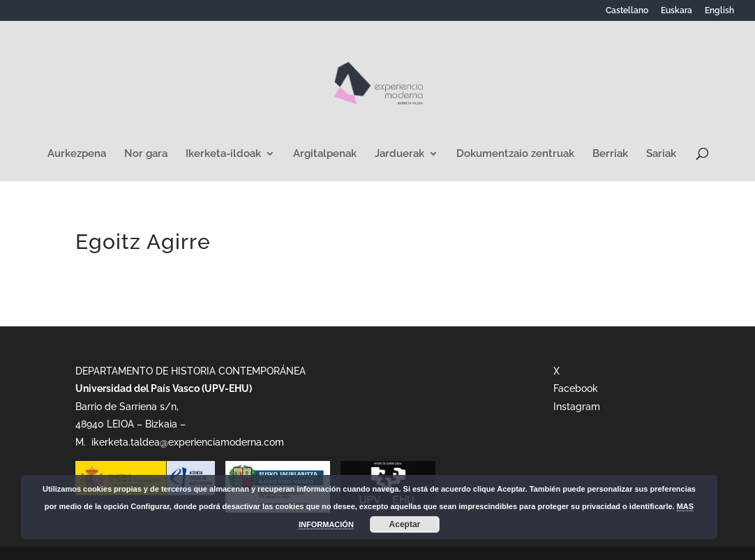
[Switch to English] (719, 14)
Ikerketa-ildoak (223, 154)
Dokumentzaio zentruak (515, 154)
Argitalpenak (325, 154)
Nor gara (146, 154)
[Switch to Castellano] (627, 14)
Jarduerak (399, 154)
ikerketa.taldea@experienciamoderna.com (186, 442)
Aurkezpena (77, 154)
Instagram (577, 407)
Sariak (661, 154)
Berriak (610, 154)
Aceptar (405, 524)
